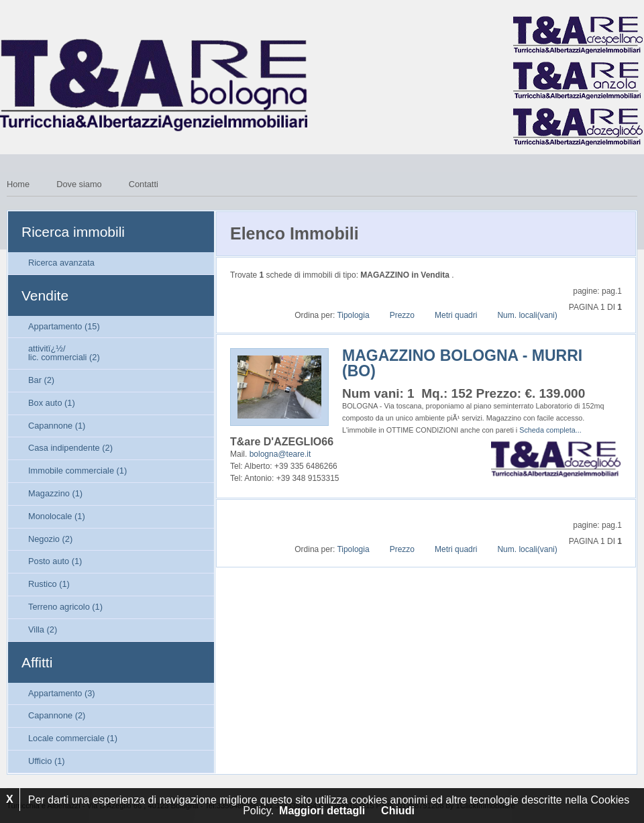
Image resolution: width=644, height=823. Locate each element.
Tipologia (353, 315)
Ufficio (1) (47, 761)
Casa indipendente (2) (70, 448)
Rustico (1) (49, 584)
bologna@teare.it (280, 454)
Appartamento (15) (64, 326)
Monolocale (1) (57, 516)
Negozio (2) (50, 539)
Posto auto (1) (55, 561)
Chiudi (398, 811)
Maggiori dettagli (322, 811)
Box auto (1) (52, 403)
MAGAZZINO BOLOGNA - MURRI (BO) (462, 363)
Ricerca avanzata (61, 263)
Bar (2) (41, 380)
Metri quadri (456, 315)
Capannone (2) (57, 715)
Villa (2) (43, 629)
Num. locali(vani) (527, 315)
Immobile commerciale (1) (77, 471)
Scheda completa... (550, 430)
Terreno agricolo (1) (65, 607)
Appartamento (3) (62, 693)
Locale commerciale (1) (73, 738)
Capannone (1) (57, 426)
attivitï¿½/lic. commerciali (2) (64, 353)
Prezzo (402, 315)
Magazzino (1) (55, 493)
